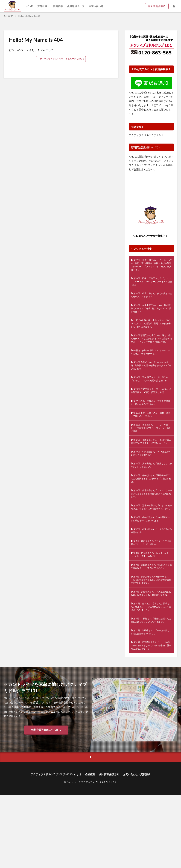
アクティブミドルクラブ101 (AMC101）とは (52, 847)
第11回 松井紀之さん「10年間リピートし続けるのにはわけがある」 (151, 564)
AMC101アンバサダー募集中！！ (151, 236)
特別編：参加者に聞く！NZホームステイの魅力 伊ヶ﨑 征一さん (151, 366)
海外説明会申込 (158, 6)
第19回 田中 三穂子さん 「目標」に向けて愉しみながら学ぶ (151, 442)
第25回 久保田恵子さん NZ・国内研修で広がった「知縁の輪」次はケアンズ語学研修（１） (151, 314)
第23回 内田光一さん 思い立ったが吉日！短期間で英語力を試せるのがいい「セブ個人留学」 (151, 381)
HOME (29, 6)
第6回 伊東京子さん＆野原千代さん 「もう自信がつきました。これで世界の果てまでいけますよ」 (151, 637)
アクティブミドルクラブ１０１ (146, 135)
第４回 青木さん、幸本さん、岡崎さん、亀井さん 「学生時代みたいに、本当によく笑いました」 (151, 671)
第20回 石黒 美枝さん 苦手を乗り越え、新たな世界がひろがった (151, 429)
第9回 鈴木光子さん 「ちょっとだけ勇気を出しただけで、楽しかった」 (151, 591)
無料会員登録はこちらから (46, 802)
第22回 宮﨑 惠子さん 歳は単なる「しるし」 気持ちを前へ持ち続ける (151, 397)
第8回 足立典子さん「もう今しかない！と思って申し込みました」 (151, 606)
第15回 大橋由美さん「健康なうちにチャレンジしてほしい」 (151, 501)
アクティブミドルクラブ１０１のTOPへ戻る (61, 59)
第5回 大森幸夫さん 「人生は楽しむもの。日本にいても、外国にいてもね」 (151, 654)
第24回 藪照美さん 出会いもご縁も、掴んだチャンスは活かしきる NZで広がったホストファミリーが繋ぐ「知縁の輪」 (151, 349)
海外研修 (42, 6)
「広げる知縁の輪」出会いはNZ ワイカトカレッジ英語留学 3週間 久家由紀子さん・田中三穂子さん (151, 331)
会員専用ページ (76, 6)
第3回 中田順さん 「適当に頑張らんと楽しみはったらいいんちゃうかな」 (151, 687)
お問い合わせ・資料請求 (142, 847)
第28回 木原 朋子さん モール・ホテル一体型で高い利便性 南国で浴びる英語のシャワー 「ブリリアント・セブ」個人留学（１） (151, 266)
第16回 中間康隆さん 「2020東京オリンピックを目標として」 (150, 488)
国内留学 (58, 6)
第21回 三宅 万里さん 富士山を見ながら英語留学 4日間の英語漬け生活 (151, 414)
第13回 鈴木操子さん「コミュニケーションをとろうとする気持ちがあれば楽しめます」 (151, 532)
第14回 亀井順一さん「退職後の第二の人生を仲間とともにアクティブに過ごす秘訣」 (151, 516)
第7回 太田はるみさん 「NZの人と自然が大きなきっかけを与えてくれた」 (151, 621)
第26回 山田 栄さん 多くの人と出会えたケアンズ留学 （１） (151, 299)
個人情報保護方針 (111, 847)
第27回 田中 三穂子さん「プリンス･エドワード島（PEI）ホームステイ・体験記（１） (151, 285)
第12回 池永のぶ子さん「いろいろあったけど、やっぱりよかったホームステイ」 (151, 549)
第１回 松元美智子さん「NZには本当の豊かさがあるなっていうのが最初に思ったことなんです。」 (151, 717)
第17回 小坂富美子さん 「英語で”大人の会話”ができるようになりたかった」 (150, 473)
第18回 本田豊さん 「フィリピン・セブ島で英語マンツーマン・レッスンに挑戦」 (151, 456)
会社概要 (90, 847)
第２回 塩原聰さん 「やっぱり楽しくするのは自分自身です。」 (151, 702)
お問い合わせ (96, 6)
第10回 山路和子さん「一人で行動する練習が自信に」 (151, 576)
